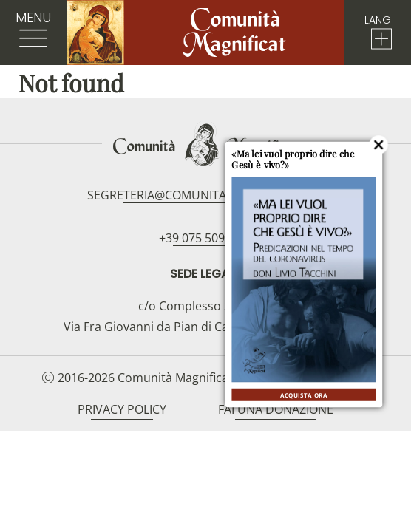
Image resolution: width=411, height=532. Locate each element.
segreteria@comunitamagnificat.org (205, 195)
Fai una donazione (276, 409)
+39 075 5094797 (205, 238)
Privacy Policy (122, 409)
